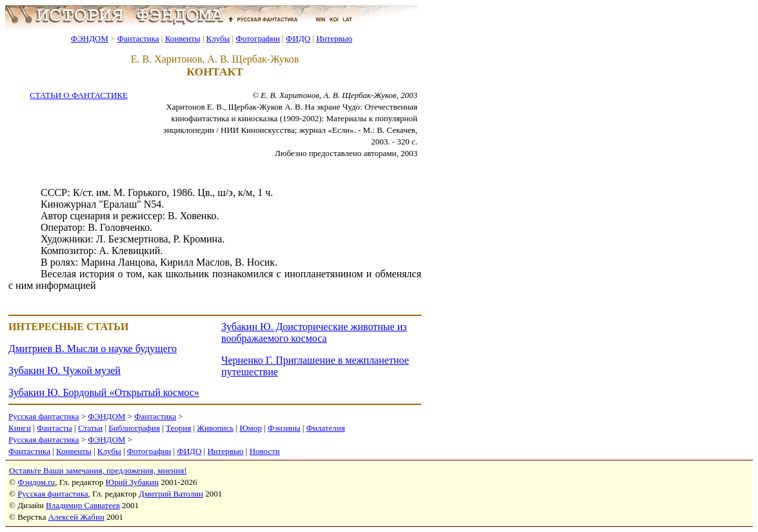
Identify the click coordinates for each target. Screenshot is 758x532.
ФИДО (298, 38)
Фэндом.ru (36, 482)
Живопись (215, 428)
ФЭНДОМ (90, 38)
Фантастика (138, 38)
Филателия (326, 428)
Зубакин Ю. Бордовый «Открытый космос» (104, 392)
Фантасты (55, 428)
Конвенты (183, 38)
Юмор (251, 428)
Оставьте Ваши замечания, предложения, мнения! (98, 470)
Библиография (134, 428)
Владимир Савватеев (83, 505)
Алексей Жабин (76, 517)
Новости (265, 451)
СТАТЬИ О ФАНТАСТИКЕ (79, 95)
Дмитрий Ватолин (171, 494)
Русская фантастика (44, 416)
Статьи (90, 428)
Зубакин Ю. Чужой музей (65, 370)
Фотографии (258, 38)
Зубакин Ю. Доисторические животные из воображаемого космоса (314, 332)
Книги (20, 428)
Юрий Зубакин (132, 482)
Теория (178, 428)
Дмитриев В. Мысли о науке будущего (93, 349)
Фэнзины (284, 428)
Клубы (218, 38)
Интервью (334, 38)
